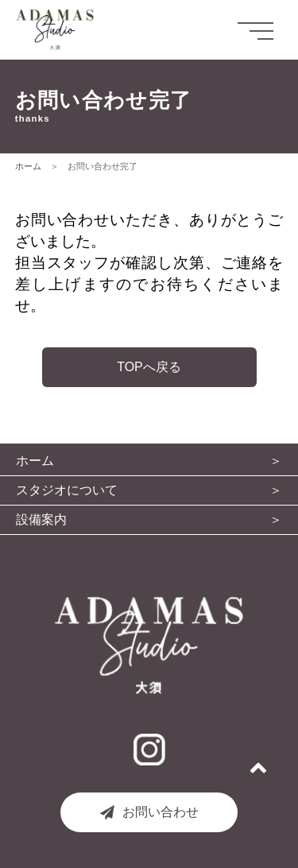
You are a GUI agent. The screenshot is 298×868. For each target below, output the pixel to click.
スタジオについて (67, 490)
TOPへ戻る (149, 367)
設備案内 (41, 520)
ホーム (28, 166)
